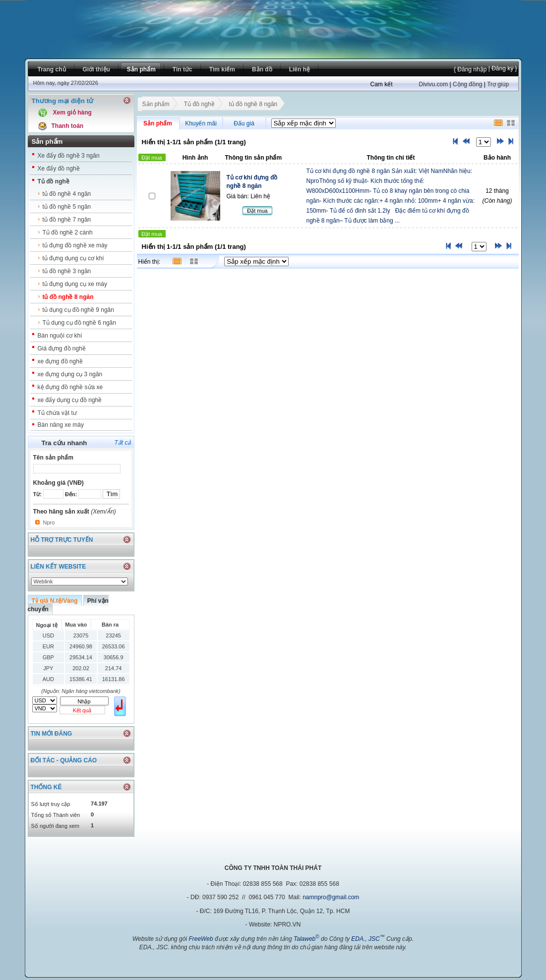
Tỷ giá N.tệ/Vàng (55, 601)
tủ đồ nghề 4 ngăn (67, 194)
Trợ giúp (498, 84)
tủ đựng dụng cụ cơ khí (73, 258)
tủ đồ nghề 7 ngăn (67, 220)
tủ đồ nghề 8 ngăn (68, 297)
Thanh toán (68, 126)
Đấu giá (244, 123)
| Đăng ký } (502, 68)
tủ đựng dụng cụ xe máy (75, 284)
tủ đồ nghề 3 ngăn (67, 271)
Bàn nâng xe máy (61, 425)
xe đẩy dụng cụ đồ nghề (70, 400)
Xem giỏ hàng (72, 113)
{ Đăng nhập (470, 69)
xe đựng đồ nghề (60, 361)
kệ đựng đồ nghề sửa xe (70, 387)
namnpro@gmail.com (331, 897)
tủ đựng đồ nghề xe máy (75, 245)
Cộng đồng (467, 84)
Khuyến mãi (201, 123)
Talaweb (306, 939)
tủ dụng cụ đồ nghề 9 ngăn (78, 310)
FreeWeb (201, 939)
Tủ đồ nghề (54, 181)
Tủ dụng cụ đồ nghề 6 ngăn (79, 323)
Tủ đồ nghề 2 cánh (68, 232)
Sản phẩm (156, 105)
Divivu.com (434, 84)
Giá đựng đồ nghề (62, 348)
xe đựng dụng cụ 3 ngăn (70, 374)
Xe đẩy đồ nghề (59, 169)
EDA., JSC (368, 939)
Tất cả (123, 443)
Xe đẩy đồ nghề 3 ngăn (69, 156)
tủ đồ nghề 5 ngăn (67, 207)
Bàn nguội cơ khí (60, 336)
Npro (49, 522)
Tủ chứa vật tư (57, 413)
